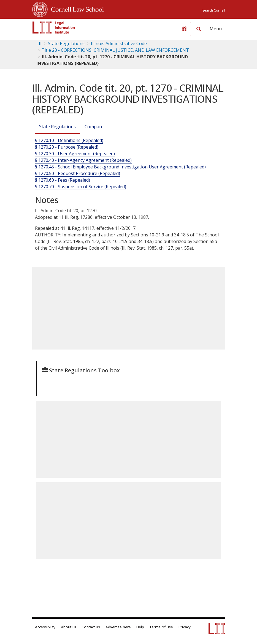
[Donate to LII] (184, 29)
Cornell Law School (76, 9)
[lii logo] (54, 28)
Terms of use (161, 627)
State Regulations (66, 43)
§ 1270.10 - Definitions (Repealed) (69, 140)
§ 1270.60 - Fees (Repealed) (63, 180)
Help (140, 627)
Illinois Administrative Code (119, 43)
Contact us (91, 627)
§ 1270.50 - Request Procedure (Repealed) (78, 173)
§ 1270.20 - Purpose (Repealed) (67, 147)
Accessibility (45, 627)
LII (39, 43)
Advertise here (118, 627)
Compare (94, 127)
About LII (68, 627)
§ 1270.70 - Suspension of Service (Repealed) (81, 187)
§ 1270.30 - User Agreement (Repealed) (75, 154)
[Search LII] (199, 29)
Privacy (185, 627)
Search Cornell (214, 10)
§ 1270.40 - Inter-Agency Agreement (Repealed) (83, 160)
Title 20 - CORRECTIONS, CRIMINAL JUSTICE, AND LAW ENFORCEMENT (115, 50)
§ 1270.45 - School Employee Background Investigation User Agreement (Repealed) (120, 167)
